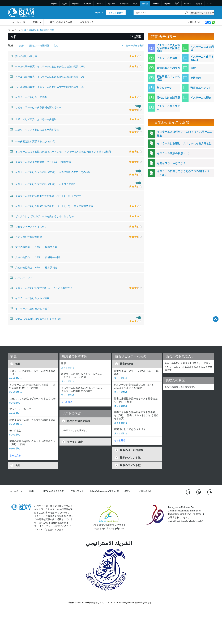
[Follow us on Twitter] (199, 492)
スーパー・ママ (21, 278)
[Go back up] (216, 319)
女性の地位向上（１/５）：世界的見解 (34, 247)
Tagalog (167, 3)
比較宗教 (196, 78)
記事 (35, 22)
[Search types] (202, 13)
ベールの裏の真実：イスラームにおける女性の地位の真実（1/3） (48, 66)
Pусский (111, 3)
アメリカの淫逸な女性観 (26, 237)
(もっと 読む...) (16, 378)
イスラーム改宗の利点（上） (174, 153)
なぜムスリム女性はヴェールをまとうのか (36, 319)
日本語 (145, 3)
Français (87, 3)
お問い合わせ (194, 22)
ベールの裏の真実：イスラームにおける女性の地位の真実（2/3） (48, 77)
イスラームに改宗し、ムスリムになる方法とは (184, 143)
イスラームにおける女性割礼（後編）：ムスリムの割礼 (43, 184)
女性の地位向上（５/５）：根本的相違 (34, 267)
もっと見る (15, 456)
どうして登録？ (116, 13)
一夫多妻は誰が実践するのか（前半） (33, 141)
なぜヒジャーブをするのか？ (28, 226)
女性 (56, 46)
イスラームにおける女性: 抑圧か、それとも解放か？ (41, 288)
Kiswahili (188, 3)
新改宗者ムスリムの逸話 (168, 78)
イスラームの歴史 (201, 98)
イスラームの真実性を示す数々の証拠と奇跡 (168, 48)
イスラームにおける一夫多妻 (28, 97)
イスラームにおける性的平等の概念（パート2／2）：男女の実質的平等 (52, 206)
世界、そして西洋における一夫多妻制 (33, 119)
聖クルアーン (164, 88)
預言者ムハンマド (201, 88)
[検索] (186, 13)
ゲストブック (87, 22)
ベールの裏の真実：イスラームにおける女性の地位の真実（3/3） (48, 87)
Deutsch (99, 3)
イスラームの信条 (167, 58)
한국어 (199, 3)
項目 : (11, 45)
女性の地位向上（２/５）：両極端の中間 (35, 257)
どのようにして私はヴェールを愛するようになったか (42, 216)
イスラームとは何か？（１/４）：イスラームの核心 (185, 134)
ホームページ (18, 22)
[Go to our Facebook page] (189, 492)
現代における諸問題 (38, 30)
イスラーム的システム (168, 108)
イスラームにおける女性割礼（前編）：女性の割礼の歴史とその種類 (50, 172)
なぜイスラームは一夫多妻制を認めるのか (36, 107)
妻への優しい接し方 (24, 56)
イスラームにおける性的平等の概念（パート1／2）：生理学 (46, 196)
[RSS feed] (210, 492)
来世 (193, 68)
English (54, 3)
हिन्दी (177, 3)
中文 (135, 3)
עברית (209, 3)
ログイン (99, 12)
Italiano (156, 3)
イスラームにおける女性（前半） (31, 298)
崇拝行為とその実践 (168, 68)
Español (75, 3)
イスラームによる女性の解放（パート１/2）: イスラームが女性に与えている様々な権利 (60, 151)
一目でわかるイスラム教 (60, 22)
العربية (65, 3)
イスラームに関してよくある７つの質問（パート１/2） (184, 173)
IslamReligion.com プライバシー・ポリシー (111, 491)
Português (124, 3)
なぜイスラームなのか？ (171, 163)
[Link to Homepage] (21, 12)
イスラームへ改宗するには (202, 58)
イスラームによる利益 (202, 48)
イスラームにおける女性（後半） (31, 308)
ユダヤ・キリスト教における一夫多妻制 (34, 129)
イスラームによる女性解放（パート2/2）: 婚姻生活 (40, 162)
